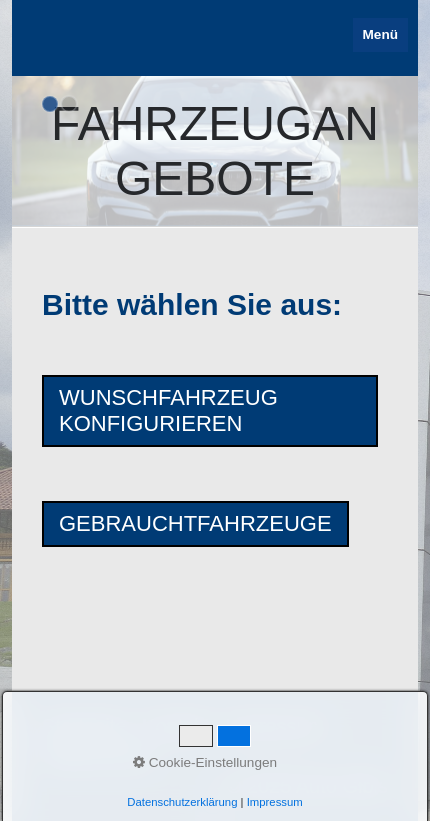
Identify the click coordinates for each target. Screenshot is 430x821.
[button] (210, 411)
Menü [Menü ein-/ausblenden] (381, 34)
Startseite (84, 726)
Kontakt (176, 726)
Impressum (274, 726)
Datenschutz (97, 756)
